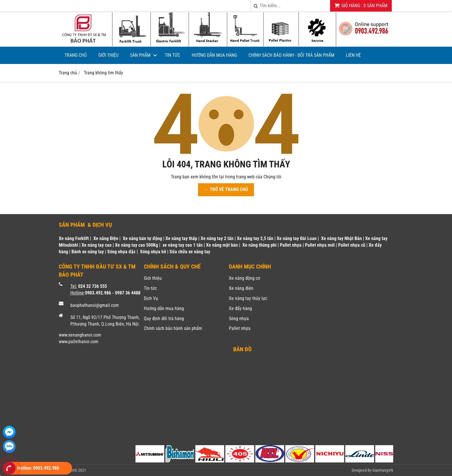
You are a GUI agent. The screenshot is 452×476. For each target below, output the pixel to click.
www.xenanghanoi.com (80, 335)
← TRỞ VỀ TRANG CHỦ (226, 189)
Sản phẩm (140, 55)
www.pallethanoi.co (77, 342)
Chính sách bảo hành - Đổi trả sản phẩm (291, 55)
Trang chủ (76, 55)
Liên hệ (353, 55)
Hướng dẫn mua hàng (214, 55)
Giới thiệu (108, 55)
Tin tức (173, 55)
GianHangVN (383, 470)
